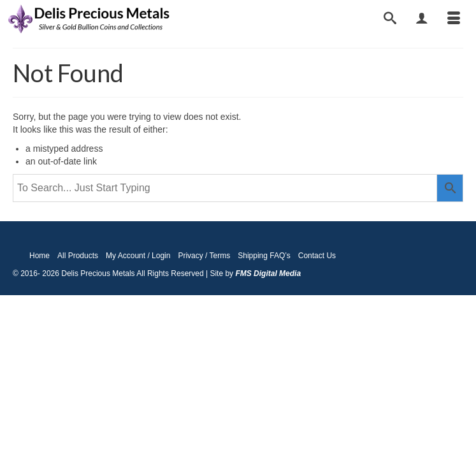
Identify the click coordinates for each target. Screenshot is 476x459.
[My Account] (422, 19)
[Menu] (454, 19)
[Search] (390, 19)
